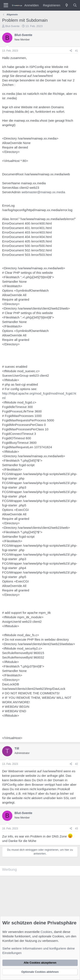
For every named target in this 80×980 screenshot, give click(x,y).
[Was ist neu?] (66, 5)
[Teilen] (71, 51)
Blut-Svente (12, 26)
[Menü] (6, 5)
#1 (76, 51)
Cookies (46, 932)
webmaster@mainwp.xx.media (43, 192)
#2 (76, 764)
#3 (76, 829)
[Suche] (75, 5)
